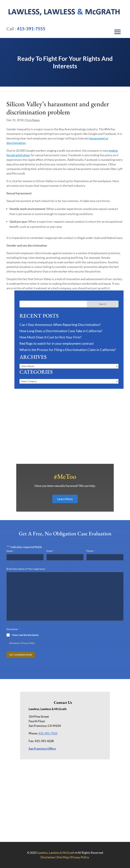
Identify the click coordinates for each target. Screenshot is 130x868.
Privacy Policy (28, 643)
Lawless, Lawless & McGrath (56, 853)
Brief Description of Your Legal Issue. (27, 569)
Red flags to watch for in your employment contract (57, 343)
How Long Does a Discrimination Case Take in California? (61, 331)
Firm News (33, 120)
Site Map (63, 857)
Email (50, 551)
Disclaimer (14, 643)
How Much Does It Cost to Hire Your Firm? (50, 337)
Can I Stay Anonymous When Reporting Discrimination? (60, 325)
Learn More (65, 499)
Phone (91, 551)
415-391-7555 (31, 29)
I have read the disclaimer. (25, 635)
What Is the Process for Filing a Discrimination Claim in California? (68, 350)
